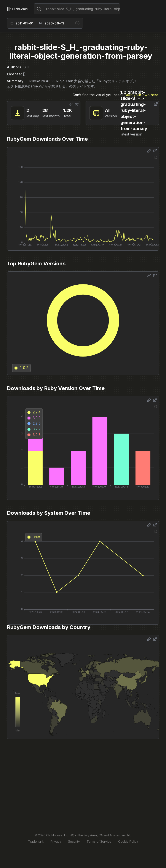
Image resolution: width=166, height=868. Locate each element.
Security (74, 841)
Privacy (56, 841)
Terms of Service (99, 841)
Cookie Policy (128, 841)
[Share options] (71, 105)
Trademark (36, 841)
